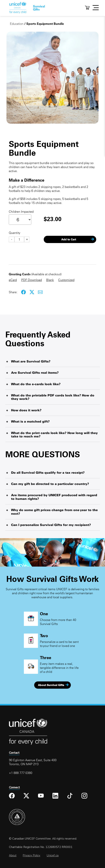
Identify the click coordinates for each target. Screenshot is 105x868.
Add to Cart (69, 239)
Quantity (15, 233)
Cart (87, 8)
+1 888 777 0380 (21, 773)
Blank (50, 280)
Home (18, 8)
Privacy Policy (31, 855)
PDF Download (31, 280)
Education (17, 24)
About (13, 855)
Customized (66, 280)
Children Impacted (21, 212)
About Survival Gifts (51, 685)
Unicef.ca (53, 855)
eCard (13, 280)
